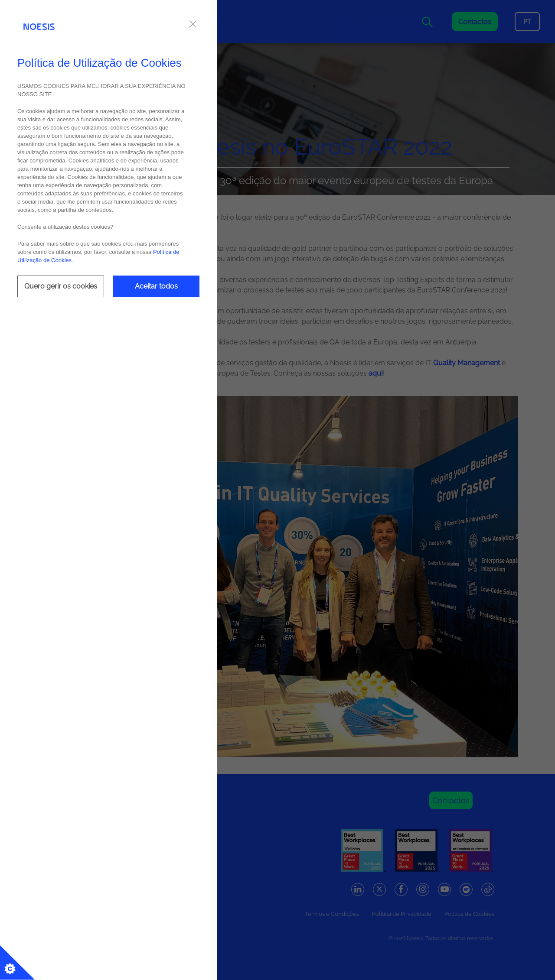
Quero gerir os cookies (61, 286)
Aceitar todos (156, 286)
